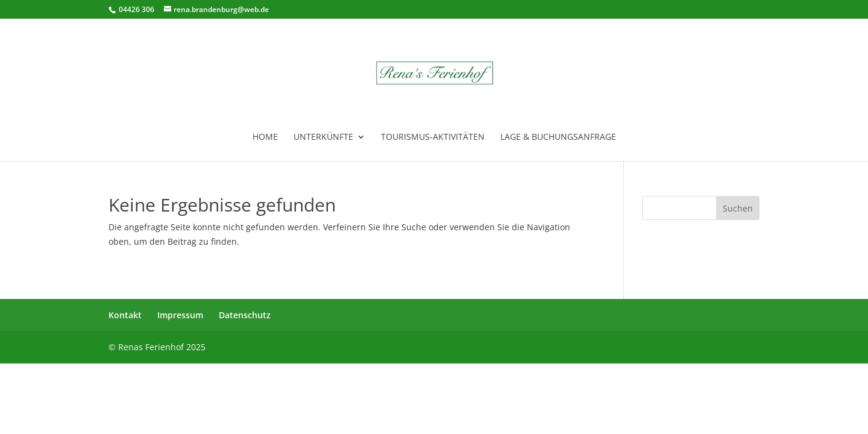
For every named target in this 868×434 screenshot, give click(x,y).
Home (265, 137)
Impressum (180, 315)
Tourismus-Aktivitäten (433, 137)
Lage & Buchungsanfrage (558, 137)
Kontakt (125, 315)
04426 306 (136, 9)
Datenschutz (245, 315)
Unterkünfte (323, 137)
